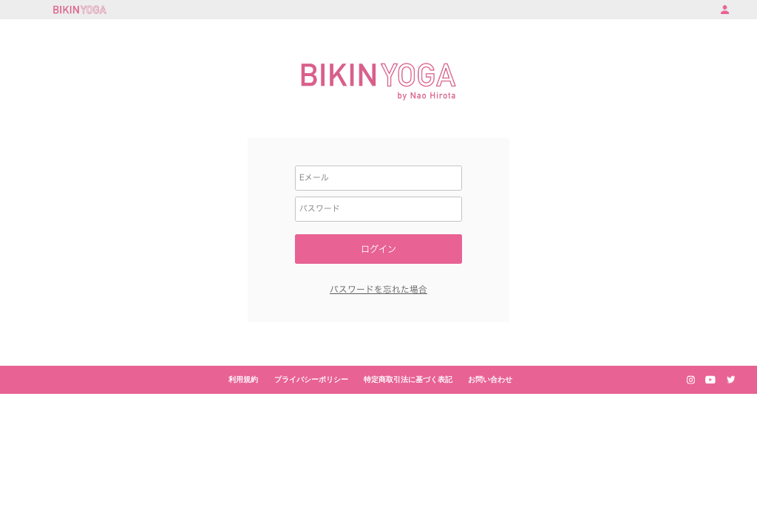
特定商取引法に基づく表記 (408, 379)
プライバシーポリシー (311, 379)
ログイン (378, 249)
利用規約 (243, 379)
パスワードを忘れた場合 (378, 289)
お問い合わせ (490, 379)
